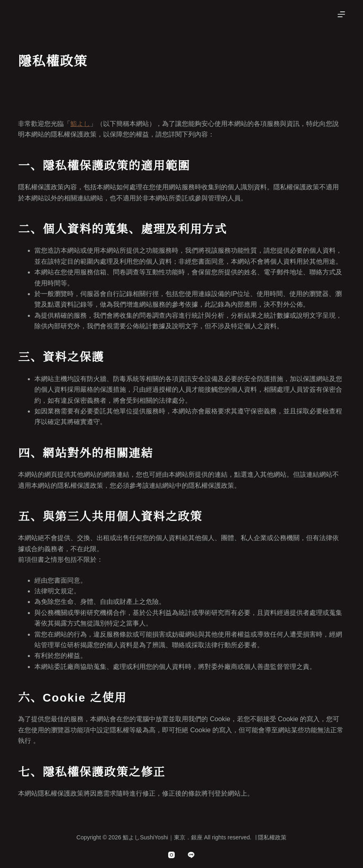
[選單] (341, 14)
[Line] (191, 855)
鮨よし (80, 124)
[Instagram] (171, 855)
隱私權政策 (272, 837)
